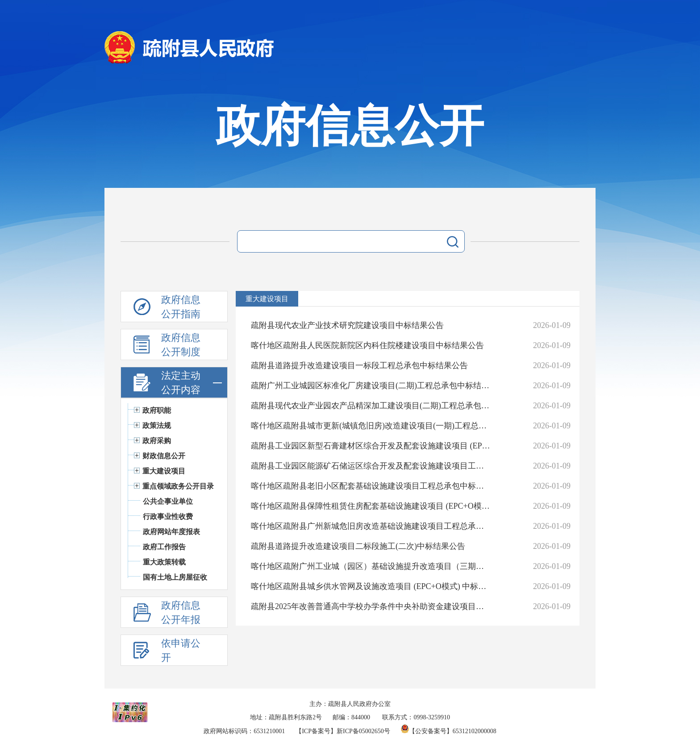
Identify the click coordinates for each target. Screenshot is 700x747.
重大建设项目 (164, 471)
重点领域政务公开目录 (178, 486)
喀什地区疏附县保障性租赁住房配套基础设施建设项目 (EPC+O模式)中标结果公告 (371, 506)
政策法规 (157, 425)
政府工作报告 (164, 547)
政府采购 (157, 441)
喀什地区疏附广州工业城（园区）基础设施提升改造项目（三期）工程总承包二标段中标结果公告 (371, 566)
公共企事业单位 (168, 501)
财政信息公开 (164, 456)
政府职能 (157, 410)
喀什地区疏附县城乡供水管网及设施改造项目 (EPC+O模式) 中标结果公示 (371, 586)
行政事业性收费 (168, 517)
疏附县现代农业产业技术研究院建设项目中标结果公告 (347, 325)
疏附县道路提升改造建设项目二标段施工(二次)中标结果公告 (358, 546)
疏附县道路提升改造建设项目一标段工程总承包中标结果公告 (359, 365)
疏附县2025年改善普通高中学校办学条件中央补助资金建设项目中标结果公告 (371, 606)
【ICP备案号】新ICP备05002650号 (343, 731)
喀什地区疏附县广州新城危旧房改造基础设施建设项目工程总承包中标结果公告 (371, 526)
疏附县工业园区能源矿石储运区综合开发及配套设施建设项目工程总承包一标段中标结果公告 (371, 466)
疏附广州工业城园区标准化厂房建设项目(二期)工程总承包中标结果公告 (371, 386)
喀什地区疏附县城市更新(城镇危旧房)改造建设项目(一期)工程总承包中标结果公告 (371, 426)
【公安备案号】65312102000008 (449, 731)
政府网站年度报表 (171, 532)
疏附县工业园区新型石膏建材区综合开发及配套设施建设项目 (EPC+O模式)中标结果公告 (371, 446)
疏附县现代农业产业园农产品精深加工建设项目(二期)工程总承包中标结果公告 (371, 406)
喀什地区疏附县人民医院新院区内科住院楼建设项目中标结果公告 (367, 345)
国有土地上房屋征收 (175, 577)
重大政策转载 (164, 562)
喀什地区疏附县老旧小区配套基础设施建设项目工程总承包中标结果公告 (371, 486)
